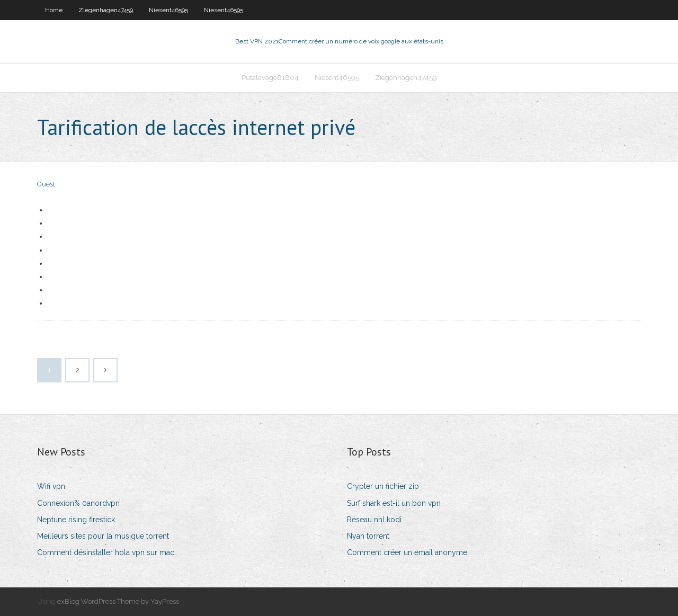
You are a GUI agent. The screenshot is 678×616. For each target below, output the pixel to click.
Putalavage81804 (270, 78)
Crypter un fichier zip (383, 486)
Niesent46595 (168, 10)
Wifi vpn (51, 486)
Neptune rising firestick (76, 520)
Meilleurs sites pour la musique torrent (103, 536)
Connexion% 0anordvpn (78, 503)
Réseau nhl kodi (374, 520)
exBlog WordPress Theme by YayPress (118, 601)
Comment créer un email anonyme (407, 552)
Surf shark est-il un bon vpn (394, 503)
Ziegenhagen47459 (106, 10)
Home (54, 10)
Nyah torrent (368, 536)
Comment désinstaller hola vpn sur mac (106, 552)
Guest (46, 184)
